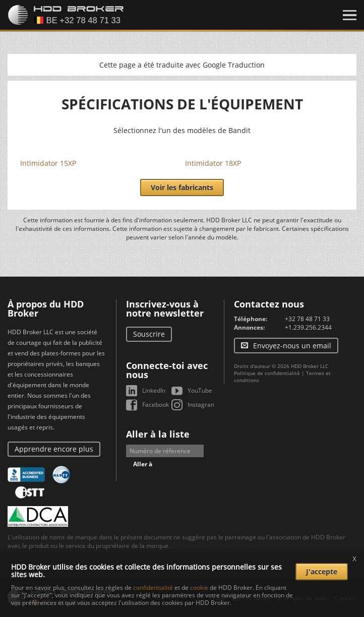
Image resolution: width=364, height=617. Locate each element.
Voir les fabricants (182, 187)
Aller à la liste (158, 434)
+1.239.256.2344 (308, 327)
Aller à (143, 464)
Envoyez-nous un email (292, 346)
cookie (199, 588)
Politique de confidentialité (267, 373)
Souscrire (149, 334)
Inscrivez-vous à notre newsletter (165, 308)
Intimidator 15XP (48, 163)
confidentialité (153, 588)
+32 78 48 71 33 (307, 319)
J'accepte (322, 571)
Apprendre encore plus (54, 449)
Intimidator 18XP (213, 163)
